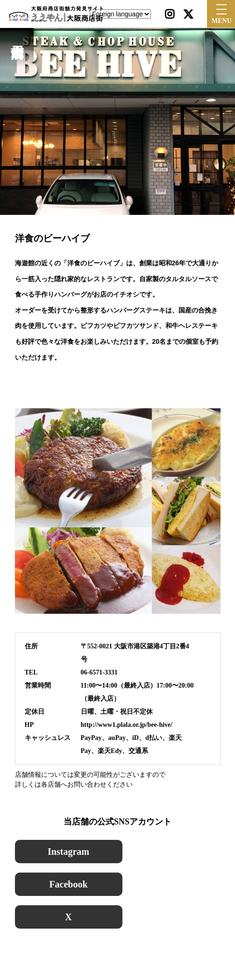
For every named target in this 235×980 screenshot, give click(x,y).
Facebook (68, 884)
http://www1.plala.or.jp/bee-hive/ (127, 725)
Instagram (68, 852)
